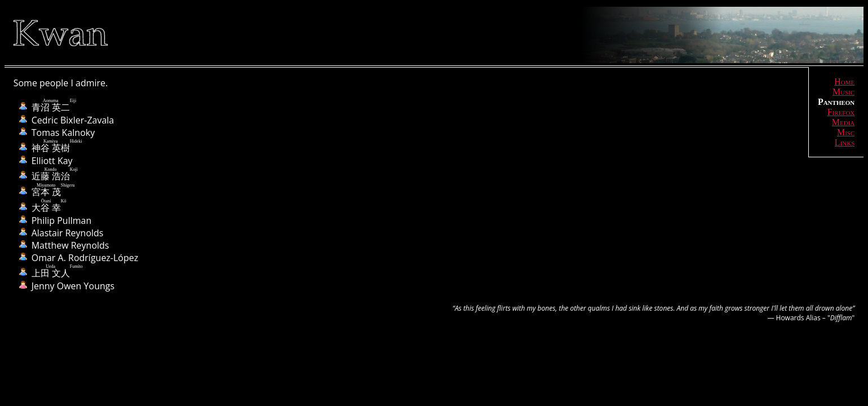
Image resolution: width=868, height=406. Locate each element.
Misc (846, 132)
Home (844, 81)
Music (843, 92)
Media (843, 122)
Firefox (841, 112)
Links (845, 142)
